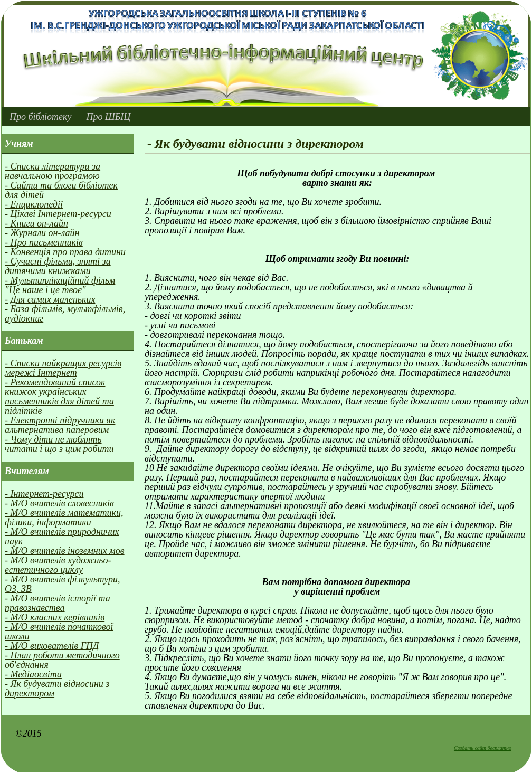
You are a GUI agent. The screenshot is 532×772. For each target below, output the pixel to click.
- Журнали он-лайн (42, 233)
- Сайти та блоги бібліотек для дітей (61, 190)
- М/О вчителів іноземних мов (65, 551)
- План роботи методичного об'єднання (62, 660)
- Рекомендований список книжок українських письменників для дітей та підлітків (59, 397)
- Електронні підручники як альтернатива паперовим (60, 425)
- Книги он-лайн (36, 223)
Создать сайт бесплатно (483, 748)
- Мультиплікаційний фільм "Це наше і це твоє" (60, 285)
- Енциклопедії (34, 204)
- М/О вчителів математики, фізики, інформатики (64, 517)
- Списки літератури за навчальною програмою (53, 171)
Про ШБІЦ (108, 117)
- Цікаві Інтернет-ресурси (58, 214)
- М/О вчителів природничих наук (62, 536)
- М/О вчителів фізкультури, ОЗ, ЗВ (62, 584)
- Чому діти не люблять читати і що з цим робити (59, 444)
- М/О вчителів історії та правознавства (58, 603)
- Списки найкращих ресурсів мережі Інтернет (63, 368)
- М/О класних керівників (55, 617)
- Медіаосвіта (33, 674)
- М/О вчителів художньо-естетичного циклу (58, 565)
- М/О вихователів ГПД (52, 646)
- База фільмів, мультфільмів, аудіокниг (65, 314)
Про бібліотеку (40, 117)
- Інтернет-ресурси (44, 494)
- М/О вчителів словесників (59, 503)
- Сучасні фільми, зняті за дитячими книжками (58, 266)
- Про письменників (44, 242)
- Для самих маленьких (50, 299)
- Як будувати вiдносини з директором (57, 689)
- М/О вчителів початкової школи (59, 632)
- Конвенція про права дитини (65, 252)
